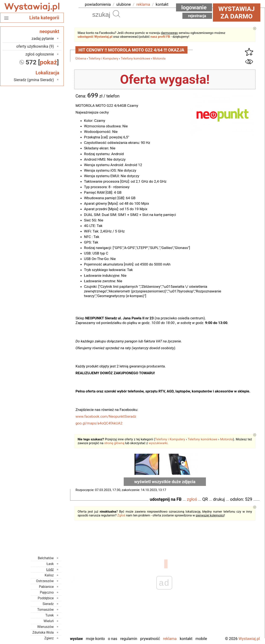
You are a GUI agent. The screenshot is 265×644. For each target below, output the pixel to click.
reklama (143, 4)
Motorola (159, 58)
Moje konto (95, 639)
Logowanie (194, 7)
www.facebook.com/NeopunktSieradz (106, 416)
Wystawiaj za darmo (237, 13)
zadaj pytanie (43, 38)
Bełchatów (46, 558)
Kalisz (49, 575)
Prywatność (150, 639)
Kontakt (186, 639)
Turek (50, 615)
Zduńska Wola (43, 632)
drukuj (219, 499)
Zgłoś (121, 515)
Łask (50, 564)
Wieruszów (45, 627)
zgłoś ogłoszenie (40, 54)
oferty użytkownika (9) (35, 46)
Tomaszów (46, 610)
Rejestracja (197, 16)
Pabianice (46, 587)
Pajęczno (47, 592)
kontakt (162, 4)
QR (205, 499)
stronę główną (114, 443)
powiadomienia (98, 4)
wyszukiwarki (158, 443)
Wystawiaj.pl (249, 639)
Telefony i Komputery (103, 58)
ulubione (123, 4)
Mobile (201, 639)
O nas (113, 639)
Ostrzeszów (45, 581)
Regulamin (129, 639)
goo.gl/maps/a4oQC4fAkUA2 (99, 423)
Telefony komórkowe (135, 58)
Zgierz (49, 638)
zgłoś (192, 499)
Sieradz (48, 604)
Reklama (170, 639)
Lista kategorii (44, 18)
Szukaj (117, 14)
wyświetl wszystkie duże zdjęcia (165, 482)
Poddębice (46, 598)
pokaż (48, 62)
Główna (81, 58)
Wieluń (49, 621)
